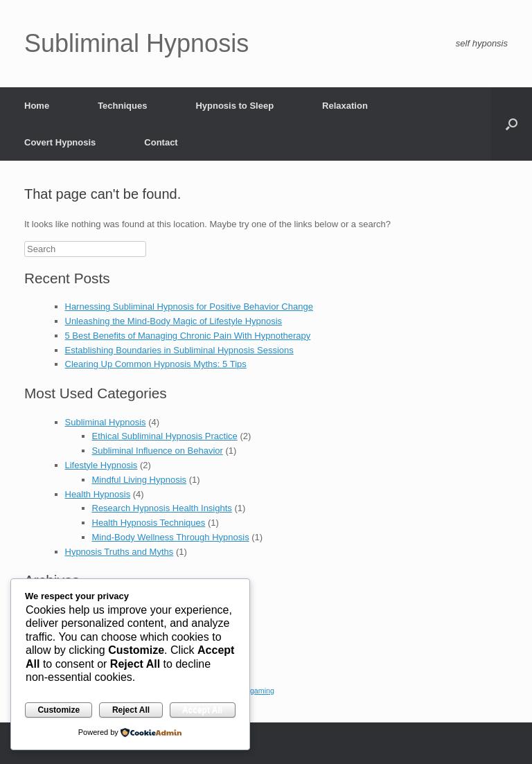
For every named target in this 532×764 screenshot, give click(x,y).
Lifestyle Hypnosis (101, 465)
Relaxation (345, 106)
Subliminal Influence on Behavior (158, 451)
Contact (161, 142)
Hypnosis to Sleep (234, 106)
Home (37, 106)
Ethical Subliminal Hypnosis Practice (165, 436)
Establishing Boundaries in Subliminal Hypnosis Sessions (179, 350)
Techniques (122, 106)
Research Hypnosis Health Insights (162, 508)
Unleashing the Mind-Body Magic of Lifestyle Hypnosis (174, 321)
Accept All (202, 710)
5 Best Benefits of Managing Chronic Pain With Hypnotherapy (188, 336)
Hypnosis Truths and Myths (119, 552)
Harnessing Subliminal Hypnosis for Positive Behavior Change (189, 307)
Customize (59, 710)
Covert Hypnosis (60, 142)
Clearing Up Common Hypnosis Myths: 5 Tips (156, 364)
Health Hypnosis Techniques (149, 523)
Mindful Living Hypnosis (140, 480)
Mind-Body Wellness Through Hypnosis (171, 537)
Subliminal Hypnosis (106, 422)
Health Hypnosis (98, 494)
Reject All (131, 710)
